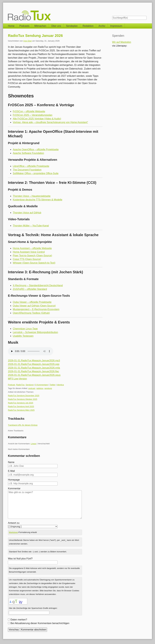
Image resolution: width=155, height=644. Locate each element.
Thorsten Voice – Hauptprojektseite (32, 196)
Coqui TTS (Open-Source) (27, 259)
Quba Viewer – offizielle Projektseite (32, 302)
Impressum (116, 26)
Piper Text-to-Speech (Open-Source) (32, 256)
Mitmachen (40, 26)
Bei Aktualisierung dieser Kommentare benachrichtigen (40, 623)
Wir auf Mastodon (122, 42)
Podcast (11, 385)
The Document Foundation (27, 170)
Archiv (102, 26)
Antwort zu (14, 523)
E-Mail (11, 471)
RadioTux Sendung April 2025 (21, 406)
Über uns (56, 26)
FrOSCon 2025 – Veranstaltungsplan (33, 115)
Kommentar (14, 488)
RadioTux (20, 385)
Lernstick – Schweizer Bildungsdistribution (35, 332)
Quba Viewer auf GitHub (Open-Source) (34, 306)
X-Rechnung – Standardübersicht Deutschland (38, 285)
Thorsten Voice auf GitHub (27, 213)
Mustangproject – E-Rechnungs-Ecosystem (36, 309)
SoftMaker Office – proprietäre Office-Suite (36, 173)
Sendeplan (72, 26)
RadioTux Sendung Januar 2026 (35, 36)
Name (11, 462)
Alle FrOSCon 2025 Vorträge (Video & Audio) (37, 119)
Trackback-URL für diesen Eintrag (23, 425)
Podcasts (24, 26)
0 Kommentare (42, 385)
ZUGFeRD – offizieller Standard (30, 289)
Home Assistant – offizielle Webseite (32, 248)
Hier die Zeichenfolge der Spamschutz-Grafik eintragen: (33, 608)
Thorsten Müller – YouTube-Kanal (31, 226)
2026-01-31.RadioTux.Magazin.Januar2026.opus (34, 375)
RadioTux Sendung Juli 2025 (20, 403)
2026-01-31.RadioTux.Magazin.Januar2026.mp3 (34, 361)
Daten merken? (19, 620)
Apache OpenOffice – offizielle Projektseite (36, 149)
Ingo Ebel (27, 41)
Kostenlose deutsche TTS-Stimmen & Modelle (37, 200)
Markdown (13, 532)
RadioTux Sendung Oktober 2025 (22, 399)
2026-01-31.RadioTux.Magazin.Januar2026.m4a (34, 368)
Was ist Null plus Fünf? (20, 559)
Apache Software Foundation (28, 153)
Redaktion (88, 26)
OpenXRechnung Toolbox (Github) (31, 313)
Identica (60, 385)
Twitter (52, 385)
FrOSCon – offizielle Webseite (29, 111)
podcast (32, 388)
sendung (48, 388)
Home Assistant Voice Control (29, 252)
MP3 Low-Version (17, 379)
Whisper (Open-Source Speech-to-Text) (34, 263)
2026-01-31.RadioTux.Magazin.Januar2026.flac (33, 371)
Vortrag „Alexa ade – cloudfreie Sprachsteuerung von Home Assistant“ (50, 122)
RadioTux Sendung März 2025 (21, 410)
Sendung (30, 385)
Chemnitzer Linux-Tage (25, 329)
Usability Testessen (23, 336)
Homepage (14, 480)
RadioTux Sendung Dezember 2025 (24, 396)
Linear (33, 444)
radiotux (40, 388)
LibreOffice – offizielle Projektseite (31, 166)
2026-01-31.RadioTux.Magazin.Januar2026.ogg (34, 364)
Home (11, 26)
